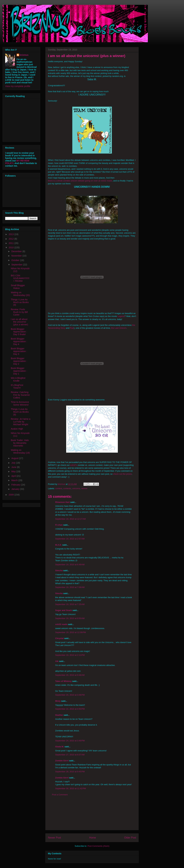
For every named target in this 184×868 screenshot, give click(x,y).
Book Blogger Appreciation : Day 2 (19, 361)
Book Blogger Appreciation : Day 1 (19, 371)
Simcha (59, 570)
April (14, 476)
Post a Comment (60, 795)
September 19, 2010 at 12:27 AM (70, 519)
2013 (12, 234)
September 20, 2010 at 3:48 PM (70, 695)
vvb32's (74, 465)
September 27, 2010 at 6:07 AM (70, 755)
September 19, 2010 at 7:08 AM (70, 587)
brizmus (24, 55)
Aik (57, 661)
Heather (59, 715)
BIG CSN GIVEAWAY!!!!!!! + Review (20, 278)
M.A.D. (58, 545)
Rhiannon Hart (62, 502)
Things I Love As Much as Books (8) (20, 412)
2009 (12, 495)
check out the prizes (123, 474)
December (17, 251)
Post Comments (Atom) (98, 846)
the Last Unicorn (119, 328)
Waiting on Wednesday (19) (20, 451)
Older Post (130, 838)
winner (84, 488)
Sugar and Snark (64, 610)
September (17, 265)
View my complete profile (18, 86)
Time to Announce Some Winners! (20, 403)
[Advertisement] (92, 815)
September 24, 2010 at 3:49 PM (70, 741)
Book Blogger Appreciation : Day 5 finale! (19, 332)
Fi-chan (59, 525)
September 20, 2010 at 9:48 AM (70, 675)
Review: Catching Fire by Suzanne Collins (20, 395)
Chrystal (59, 638)
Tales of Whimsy (63, 681)
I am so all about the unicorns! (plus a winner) (19, 322)
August (15, 458)
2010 (12, 247)
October (16, 260)
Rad (72, 328)
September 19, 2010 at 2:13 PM (70, 655)
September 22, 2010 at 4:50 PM (70, 709)
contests (67, 488)
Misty (58, 701)
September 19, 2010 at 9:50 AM (70, 618)
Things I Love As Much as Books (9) (20, 302)
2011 (12, 243)
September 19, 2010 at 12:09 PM (71, 632)
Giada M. (60, 747)
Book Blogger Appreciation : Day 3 (19, 351)
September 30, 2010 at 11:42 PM (71, 788)
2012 (12, 239)
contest (59, 488)
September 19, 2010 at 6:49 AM (70, 565)
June (14, 467)
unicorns (76, 488)
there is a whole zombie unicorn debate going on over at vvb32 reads (80, 181)
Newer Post (54, 838)
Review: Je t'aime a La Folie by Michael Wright (21, 422)
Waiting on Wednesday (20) (20, 294)
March (15, 480)
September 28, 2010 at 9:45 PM (70, 772)
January (16, 489)
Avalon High (17, 429)
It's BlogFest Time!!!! (17, 386)
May (14, 471)
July (14, 463)
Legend (121, 316)
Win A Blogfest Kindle (18, 379)
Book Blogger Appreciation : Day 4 (19, 341)
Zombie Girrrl (62, 761)
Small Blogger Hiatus (18, 287)
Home (93, 838)
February (16, 485)
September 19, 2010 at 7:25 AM (70, 604)
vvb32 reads (61, 624)
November (17, 256)
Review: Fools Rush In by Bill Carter (19, 312)
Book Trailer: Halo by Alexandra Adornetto (20, 443)
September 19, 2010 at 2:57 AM (70, 539)
